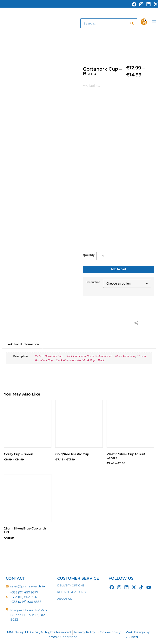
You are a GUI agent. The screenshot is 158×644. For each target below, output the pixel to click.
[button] (154, 22)
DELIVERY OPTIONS (71, 585)
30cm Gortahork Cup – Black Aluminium (111, 356)
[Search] (132, 23)
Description (93, 282)
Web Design (135, 632)
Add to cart (119, 269)
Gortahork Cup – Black (91, 360)
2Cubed (132, 637)
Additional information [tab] (23, 344)
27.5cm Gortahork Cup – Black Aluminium (60, 356)
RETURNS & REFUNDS (72, 592)
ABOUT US (65, 599)
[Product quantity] (105, 256)
